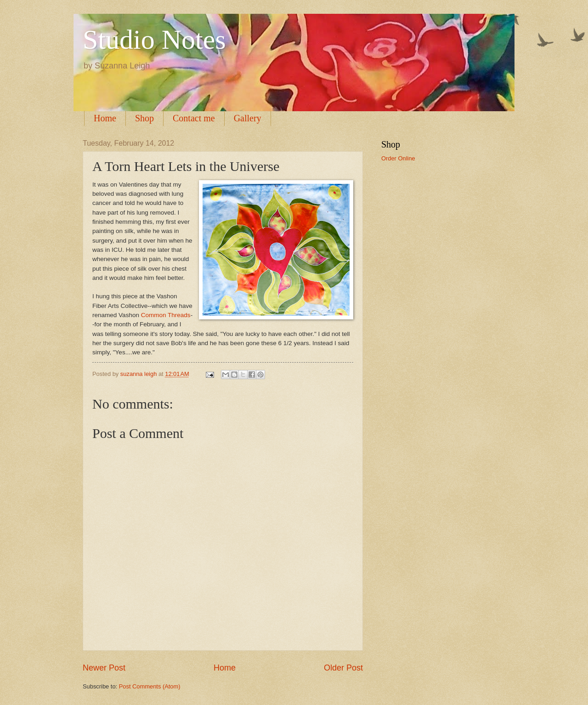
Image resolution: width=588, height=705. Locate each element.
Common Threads (166, 315)
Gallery (248, 118)
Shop (144, 118)
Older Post (343, 668)
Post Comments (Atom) (150, 686)
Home (105, 118)
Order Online (398, 158)
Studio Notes (154, 40)
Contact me (194, 118)
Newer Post (104, 668)
